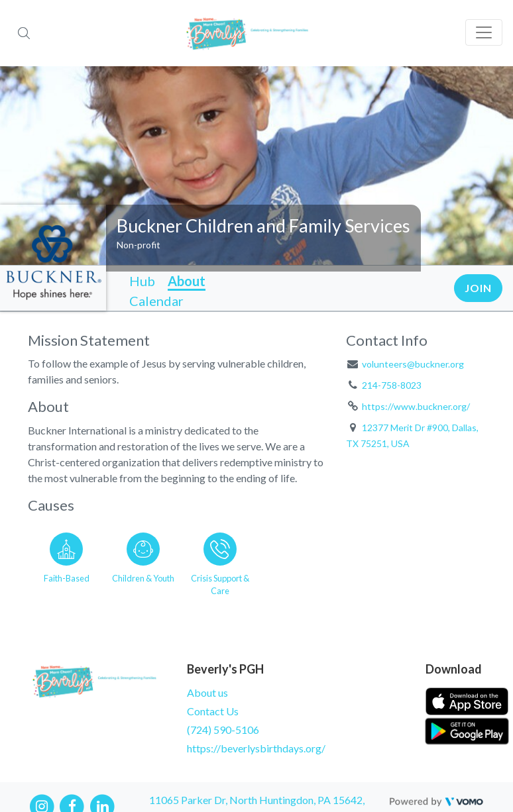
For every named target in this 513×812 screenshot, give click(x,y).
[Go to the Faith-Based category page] (66, 562)
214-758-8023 (392, 385)
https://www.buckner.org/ (416, 406)
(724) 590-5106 (223, 730)
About (187, 281)
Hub (142, 281)
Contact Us (213, 711)
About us (207, 692)
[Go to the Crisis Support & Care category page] (220, 562)
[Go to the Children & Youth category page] (143, 562)
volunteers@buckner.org (413, 364)
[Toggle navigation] (484, 32)
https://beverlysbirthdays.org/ (256, 748)
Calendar (156, 301)
